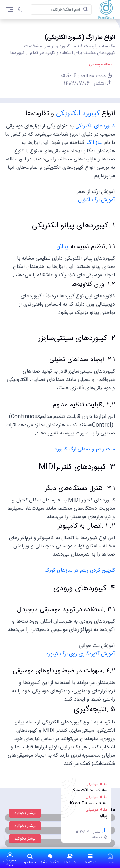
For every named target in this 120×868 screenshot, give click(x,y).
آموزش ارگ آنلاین (96, 200)
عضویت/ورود (10, 859)
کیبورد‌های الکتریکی (95, 126)
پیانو (63, 247)
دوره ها (70, 859)
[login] (19, 11)
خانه (110, 859)
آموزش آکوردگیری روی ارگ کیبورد (80, 654)
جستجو (30, 859)
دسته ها (90, 859)
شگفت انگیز (50, 859)
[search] (85, 10)
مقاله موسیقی (101, 64)
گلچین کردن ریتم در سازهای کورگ (80, 571)
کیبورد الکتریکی (79, 114)
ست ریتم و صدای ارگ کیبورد (85, 449)
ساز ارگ (95, 143)
